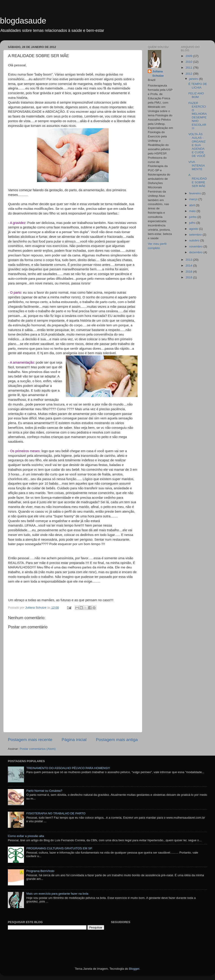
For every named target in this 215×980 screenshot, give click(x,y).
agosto (194, 229)
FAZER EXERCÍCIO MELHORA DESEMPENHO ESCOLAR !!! (197, 116)
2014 (189, 266)
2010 (189, 62)
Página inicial (74, 740)
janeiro (194, 79)
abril (192, 205)
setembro (196, 235)
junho (193, 217)
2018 (189, 277)
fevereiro (196, 193)
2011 (189, 68)
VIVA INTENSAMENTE (197, 166)
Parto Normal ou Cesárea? (44, 791)
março (194, 199)
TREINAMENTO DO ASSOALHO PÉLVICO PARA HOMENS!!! (68, 768)
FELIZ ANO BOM (196, 95)
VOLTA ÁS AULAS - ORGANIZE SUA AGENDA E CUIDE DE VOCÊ (197, 145)
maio (193, 211)
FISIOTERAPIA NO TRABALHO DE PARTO (56, 813)
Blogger (134, 969)
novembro (196, 246)
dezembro (196, 252)
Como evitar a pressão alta (26, 836)
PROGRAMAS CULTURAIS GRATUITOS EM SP (59, 848)
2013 (189, 260)
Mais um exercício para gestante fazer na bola (57, 894)
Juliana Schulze (158, 74)
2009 (189, 56)
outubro (195, 240)
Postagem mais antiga (117, 740)
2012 (189, 74)
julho (193, 223)
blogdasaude (23, 21)
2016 (189, 272)
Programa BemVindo (40, 871)
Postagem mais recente (30, 740)
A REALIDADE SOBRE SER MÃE (198, 180)
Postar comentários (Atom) (38, 749)
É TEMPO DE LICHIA (198, 86)
